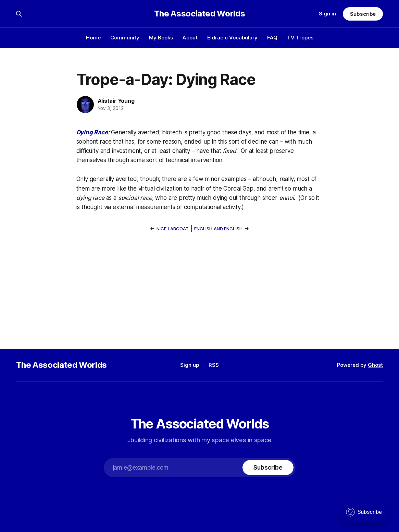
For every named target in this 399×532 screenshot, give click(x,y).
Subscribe (363, 14)
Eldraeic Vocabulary (232, 38)
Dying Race (92, 132)
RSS (214, 365)
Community (125, 38)
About (190, 38)
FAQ (272, 38)
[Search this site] (19, 14)
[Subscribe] (268, 468)
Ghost (375, 365)
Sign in (327, 14)
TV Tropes (300, 38)
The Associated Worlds (199, 14)
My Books (161, 38)
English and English (218, 229)
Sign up (190, 365)
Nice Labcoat (173, 229)
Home (93, 38)
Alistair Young (116, 101)
